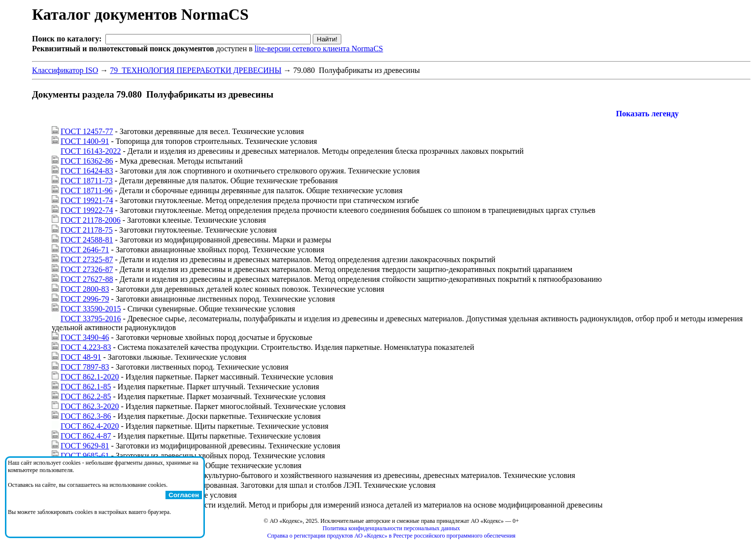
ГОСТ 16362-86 (87, 161)
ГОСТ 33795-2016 (91, 319)
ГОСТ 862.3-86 (86, 416)
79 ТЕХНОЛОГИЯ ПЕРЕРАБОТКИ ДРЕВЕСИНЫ (196, 70)
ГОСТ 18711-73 (87, 181)
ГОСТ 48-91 (81, 357)
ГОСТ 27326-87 (87, 269)
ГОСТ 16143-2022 (91, 151)
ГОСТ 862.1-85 (86, 387)
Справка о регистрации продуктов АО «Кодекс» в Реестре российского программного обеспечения (391, 536)
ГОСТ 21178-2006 (91, 220)
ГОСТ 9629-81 (85, 446)
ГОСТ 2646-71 (85, 250)
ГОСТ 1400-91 (85, 141)
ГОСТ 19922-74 (87, 210)
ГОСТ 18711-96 (87, 190)
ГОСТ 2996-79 (85, 299)
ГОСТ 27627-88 (87, 279)
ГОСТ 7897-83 (85, 367)
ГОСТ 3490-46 (85, 337)
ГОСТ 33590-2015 (91, 309)
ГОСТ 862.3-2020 (90, 406)
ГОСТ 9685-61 (85, 456)
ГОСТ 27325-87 (87, 259)
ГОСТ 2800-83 (85, 289)
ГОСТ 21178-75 (87, 230)
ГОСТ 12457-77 (87, 131)
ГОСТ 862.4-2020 (90, 426)
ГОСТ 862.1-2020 (90, 377)
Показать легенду (647, 114)
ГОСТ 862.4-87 (86, 436)
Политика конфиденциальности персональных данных (391, 528)
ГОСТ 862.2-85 (86, 396)
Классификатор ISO (65, 70)
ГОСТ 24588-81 (87, 240)
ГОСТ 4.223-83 (86, 347)
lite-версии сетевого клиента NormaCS (319, 49)
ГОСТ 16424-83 (87, 171)
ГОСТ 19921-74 (87, 200)
